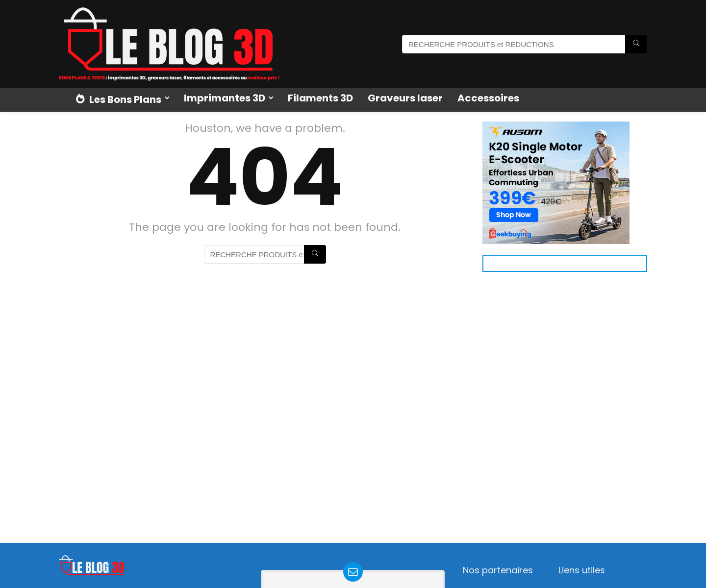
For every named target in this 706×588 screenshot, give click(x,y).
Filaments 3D (320, 98)
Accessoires (488, 98)
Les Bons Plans (119, 99)
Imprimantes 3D (225, 98)
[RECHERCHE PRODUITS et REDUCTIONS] (636, 44)
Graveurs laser (405, 98)
